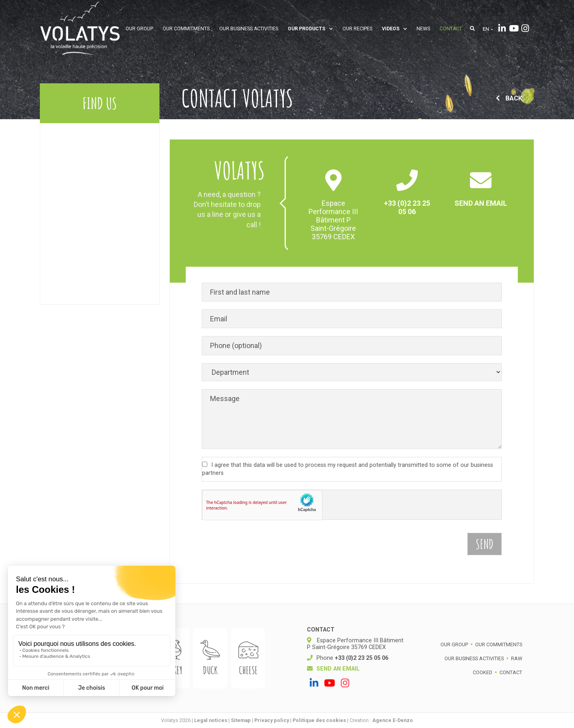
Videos (394, 29)
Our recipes (357, 29)
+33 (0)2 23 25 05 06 (407, 207)
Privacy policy (272, 720)
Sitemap (241, 720)
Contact (451, 29)
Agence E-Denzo (393, 720)
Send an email (481, 203)
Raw (517, 658)
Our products (310, 29)
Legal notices (211, 720)
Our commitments (186, 29)
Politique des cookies (319, 720)
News (423, 29)
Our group (139, 29)
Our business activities (249, 29)
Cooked (483, 672)
